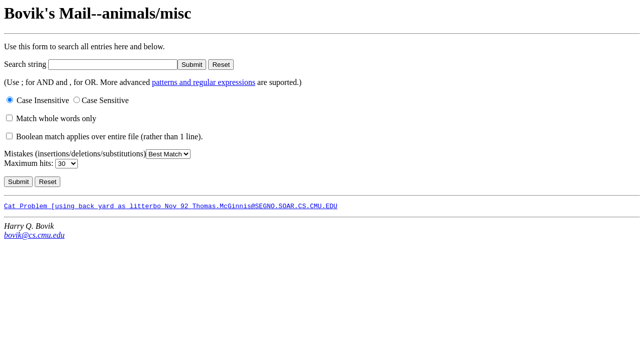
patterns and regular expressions (204, 82)
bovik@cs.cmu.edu (34, 237)
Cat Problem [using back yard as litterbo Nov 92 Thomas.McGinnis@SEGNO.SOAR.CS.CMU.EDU (171, 207)
